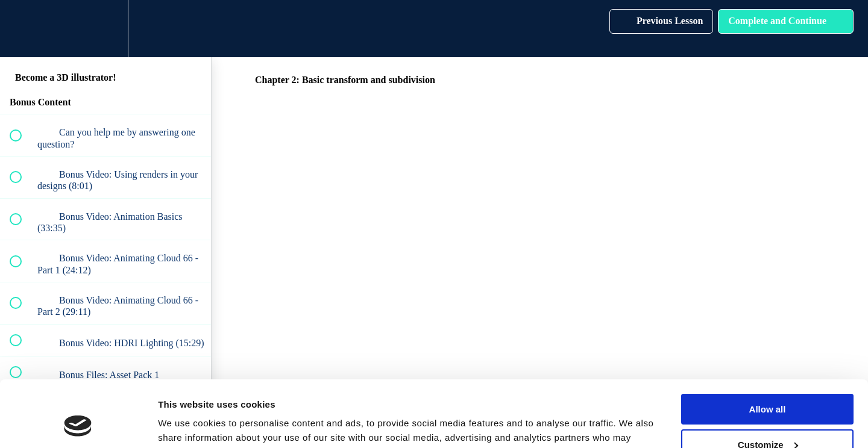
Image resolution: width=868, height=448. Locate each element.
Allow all (768, 348)
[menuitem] (105, 29)
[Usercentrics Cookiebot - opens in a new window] (78, 425)
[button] (22, 29)
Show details (186, 424)
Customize (768, 383)
